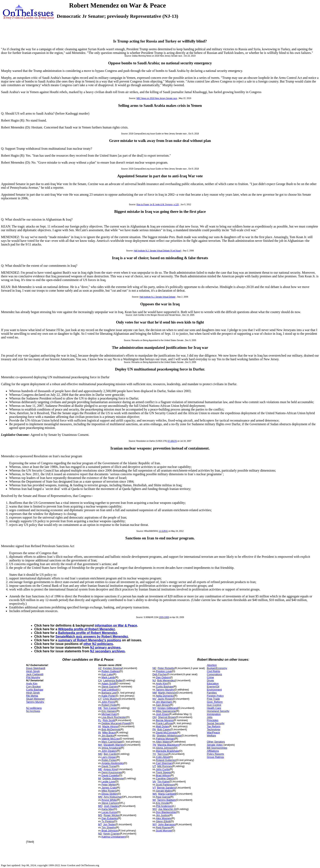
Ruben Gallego (110, 671)
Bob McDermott (111, 729)
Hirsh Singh (33, 671)
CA (100, 680)
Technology (214, 729)
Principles (213, 720)
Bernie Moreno (165, 720)
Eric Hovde (162, 803)
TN (154, 745)
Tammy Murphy (35, 702)
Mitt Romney (165, 766)
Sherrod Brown (167, 717)
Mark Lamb (108, 677)
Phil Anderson (164, 806)
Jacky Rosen (165, 699)
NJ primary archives (105, 648)
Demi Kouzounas (112, 772)
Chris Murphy (111, 699)
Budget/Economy (217, 668)
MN (100, 797)
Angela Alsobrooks (112, 763)
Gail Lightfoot (109, 690)
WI (154, 800)
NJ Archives (33, 711)
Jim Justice (162, 815)
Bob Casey (164, 729)
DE (100, 708)
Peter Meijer (109, 785)
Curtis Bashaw (35, 690)
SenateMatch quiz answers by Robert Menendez (92, 636)
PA (154, 729)
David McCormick (166, 732)
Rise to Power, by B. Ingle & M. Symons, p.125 (158, 205)
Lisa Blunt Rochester (114, 717)
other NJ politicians (98, 644)
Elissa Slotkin (109, 794)
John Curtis (163, 769)
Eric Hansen (109, 711)
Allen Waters (163, 742)
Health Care (214, 708)
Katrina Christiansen (113, 837)
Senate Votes (215, 745)
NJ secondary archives (108, 651)
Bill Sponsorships (217, 748)
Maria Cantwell (167, 794)
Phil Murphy (33, 677)
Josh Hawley (111, 806)
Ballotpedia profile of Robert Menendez (88, 633)
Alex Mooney (164, 818)
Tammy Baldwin (166, 800)
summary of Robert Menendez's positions (90, 640)
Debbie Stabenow (113, 778)
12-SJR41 (163, 531)
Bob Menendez (166, 680)
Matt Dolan (162, 726)
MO (100, 806)
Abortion (212, 665)
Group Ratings (216, 757)
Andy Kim (32, 683)
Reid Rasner (163, 827)
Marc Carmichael (111, 742)
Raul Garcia (163, 797)
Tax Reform (214, 726)
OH (154, 717)
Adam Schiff (109, 683)
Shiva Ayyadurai (111, 748)
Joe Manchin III (167, 809)
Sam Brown (163, 705)
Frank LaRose (164, 723)
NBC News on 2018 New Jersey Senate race (157, 98)
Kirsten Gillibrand (168, 708)
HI (99, 726)
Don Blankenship (166, 812)
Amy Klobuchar (112, 797)
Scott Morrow (164, 831)
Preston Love (164, 671)
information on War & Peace (116, 625)
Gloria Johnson (165, 748)
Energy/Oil (213, 687)
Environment (214, 690)
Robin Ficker (109, 760)
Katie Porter (108, 696)
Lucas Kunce (109, 812)
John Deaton (109, 751)
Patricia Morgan (165, 739)
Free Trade (213, 699)
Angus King (110, 769)
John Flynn (108, 702)
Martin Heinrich (167, 693)
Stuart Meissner (35, 699)
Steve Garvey (109, 687)
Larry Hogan (109, 757)
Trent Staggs (163, 772)
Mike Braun (109, 732)
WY (154, 824)
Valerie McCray (110, 739)
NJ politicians (34, 708)
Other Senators (216, 742)
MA (100, 745)
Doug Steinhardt (36, 668)
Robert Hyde (109, 705)
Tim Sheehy (108, 827)
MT (100, 824)
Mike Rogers (109, 791)
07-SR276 (172, 441)
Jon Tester (109, 824)
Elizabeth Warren (114, 745)
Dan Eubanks (109, 818)
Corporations (214, 674)
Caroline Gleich (165, 778)
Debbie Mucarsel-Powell (116, 723)
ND (100, 834)
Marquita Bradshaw (167, 751)
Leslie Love (108, 782)
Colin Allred (163, 757)
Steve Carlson (110, 803)
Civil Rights (214, 671)
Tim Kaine (163, 782)
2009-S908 (164, 617)
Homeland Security (218, 711)
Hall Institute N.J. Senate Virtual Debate (157, 297)
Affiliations (213, 751)
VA (154, 782)
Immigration (214, 714)
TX (154, 754)
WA (154, 794)
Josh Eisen (162, 714)
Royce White (109, 800)
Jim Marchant (164, 702)
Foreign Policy (215, 696)
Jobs (210, 717)
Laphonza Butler (113, 680)
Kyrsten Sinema (112, 668)
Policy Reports (216, 754)
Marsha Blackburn (168, 745)
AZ (100, 668)
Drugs (211, 680)
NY (154, 708)
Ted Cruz (163, 754)
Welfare (212, 736)
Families (212, 693)
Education (213, 683)
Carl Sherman (164, 763)
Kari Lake (107, 674)
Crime (211, 677)
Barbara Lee (109, 693)
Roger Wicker (112, 815)
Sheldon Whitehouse (169, 736)
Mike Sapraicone (166, 711)
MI (100, 778)
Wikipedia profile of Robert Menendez (87, 629)
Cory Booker (33, 687)
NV (154, 699)
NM (154, 693)
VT (154, 788)
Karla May (107, 809)
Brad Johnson (110, 831)
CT (100, 699)
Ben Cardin (110, 754)
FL (100, 720)
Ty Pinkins (107, 821)
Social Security (216, 723)
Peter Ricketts (166, 668)
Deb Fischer (160, 674)
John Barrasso (167, 824)
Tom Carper (110, 708)
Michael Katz (109, 714)
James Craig (109, 788)
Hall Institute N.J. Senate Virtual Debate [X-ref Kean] (157, 251)
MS (100, 815)
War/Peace (213, 732)
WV (154, 809)
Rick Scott (109, 720)
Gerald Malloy (164, 791)
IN (99, 732)
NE (154, 668)
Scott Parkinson (165, 785)
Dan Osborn (163, 677)
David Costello (110, 775)
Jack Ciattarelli (35, 674)
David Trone (109, 766)
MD (100, 754)
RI (154, 736)
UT (154, 766)
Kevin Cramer (112, 834)
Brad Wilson (163, 775)
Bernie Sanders (166, 788)
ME (100, 769)
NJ (154, 680)
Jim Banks (108, 736)
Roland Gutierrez (166, 760)
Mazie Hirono (110, 726)
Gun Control (214, 705)
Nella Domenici (165, 696)
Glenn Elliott (163, 821)
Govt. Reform (215, 702)
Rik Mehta (32, 696)
